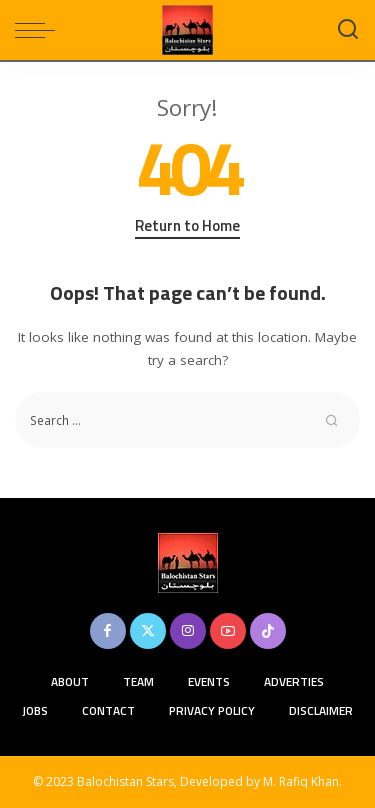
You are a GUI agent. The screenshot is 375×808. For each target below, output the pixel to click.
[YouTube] (228, 631)
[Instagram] (188, 631)
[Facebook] (108, 631)
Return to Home (187, 226)
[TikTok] (268, 631)
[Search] (348, 30)
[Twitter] (148, 631)
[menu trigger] (40, 30)
